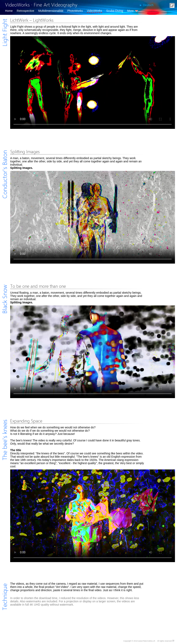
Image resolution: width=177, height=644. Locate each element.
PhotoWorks (75, 11)
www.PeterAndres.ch (147, 641)
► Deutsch (146, 5)
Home (9, 11)
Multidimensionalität (51, 11)
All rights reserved (164, 641)
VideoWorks (95, 11)
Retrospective (25, 11)
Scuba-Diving (115, 11)
